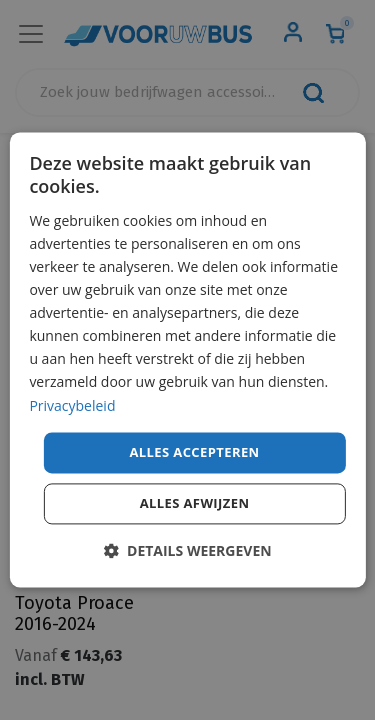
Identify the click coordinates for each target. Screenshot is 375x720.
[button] (187, 551)
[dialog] (187, 359)
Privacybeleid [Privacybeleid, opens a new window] (72, 405)
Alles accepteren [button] (194, 452)
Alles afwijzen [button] (195, 504)
